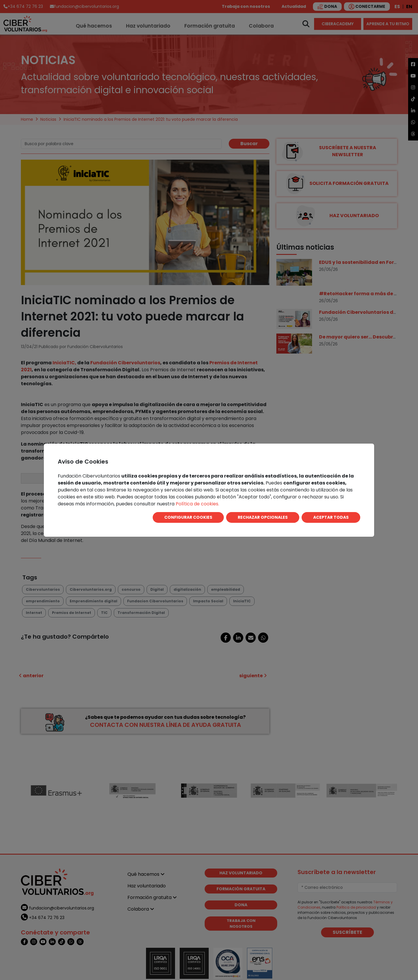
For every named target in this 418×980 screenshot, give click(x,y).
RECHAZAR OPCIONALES (263, 517)
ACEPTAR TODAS (331, 517)
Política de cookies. (197, 504)
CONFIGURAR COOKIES (188, 517)
